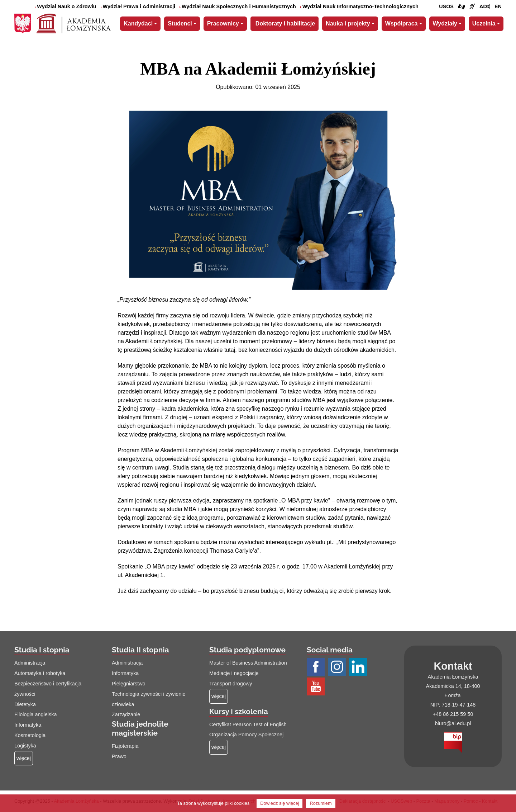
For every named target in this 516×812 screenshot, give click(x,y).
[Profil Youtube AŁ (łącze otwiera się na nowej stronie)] (317, 687)
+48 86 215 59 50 (453, 714)
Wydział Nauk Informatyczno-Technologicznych (359, 6)
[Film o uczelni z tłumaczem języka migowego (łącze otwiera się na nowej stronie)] (472, 7)
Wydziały (445, 23)
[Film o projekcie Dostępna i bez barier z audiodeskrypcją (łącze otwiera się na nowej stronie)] (485, 7)
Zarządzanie (126, 714)
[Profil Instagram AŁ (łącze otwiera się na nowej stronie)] (338, 667)
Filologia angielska (35, 714)
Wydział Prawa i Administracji (138, 6)
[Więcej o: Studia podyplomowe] (219, 696)
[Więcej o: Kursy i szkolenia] (219, 747)
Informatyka (28, 725)
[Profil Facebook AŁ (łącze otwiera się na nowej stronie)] (317, 667)
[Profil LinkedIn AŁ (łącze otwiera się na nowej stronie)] (359, 667)
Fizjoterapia (125, 746)
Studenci (180, 23)
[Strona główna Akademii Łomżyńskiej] (74, 23)
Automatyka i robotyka (40, 673)
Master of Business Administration (248, 663)
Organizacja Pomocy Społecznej (246, 735)
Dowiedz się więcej (279, 803)
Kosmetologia (30, 735)
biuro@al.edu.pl (453, 723)
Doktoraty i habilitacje (285, 23)
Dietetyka (25, 704)
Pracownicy (223, 23)
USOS (446, 6)
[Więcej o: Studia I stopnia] (24, 758)
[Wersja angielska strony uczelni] (498, 7)
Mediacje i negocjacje (234, 673)
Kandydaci (138, 23)
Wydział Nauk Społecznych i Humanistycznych (238, 6)
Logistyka (25, 746)
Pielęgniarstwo (129, 684)
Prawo (119, 756)
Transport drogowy (231, 684)
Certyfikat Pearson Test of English (248, 724)
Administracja (30, 663)
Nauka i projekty (348, 23)
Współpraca (402, 23)
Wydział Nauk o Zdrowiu (65, 6)
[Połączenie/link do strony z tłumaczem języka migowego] (462, 7)
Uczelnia (484, 23)
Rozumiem (321, 803)
